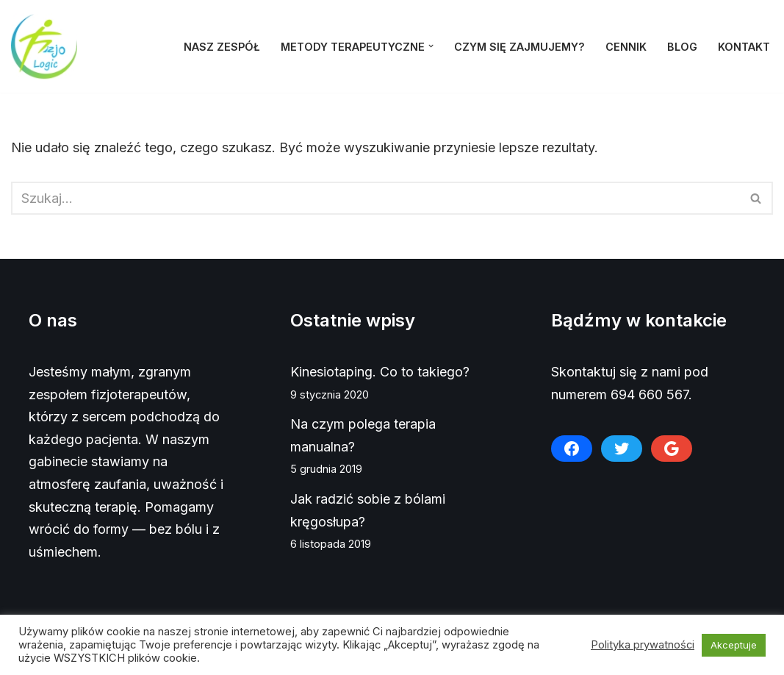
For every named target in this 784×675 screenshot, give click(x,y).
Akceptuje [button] (734, 645)
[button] (431, 46)
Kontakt (744, 47)
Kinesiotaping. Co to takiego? (380, 372)
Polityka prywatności (643, 645)
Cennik (626, 47)
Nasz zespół (222, 47)
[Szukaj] (375, 198)
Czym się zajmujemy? (519, 47)
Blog (682, 47)
